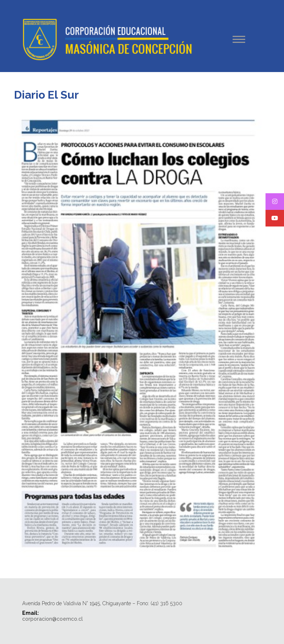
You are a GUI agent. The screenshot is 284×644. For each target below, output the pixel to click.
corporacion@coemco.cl (53, 619)
